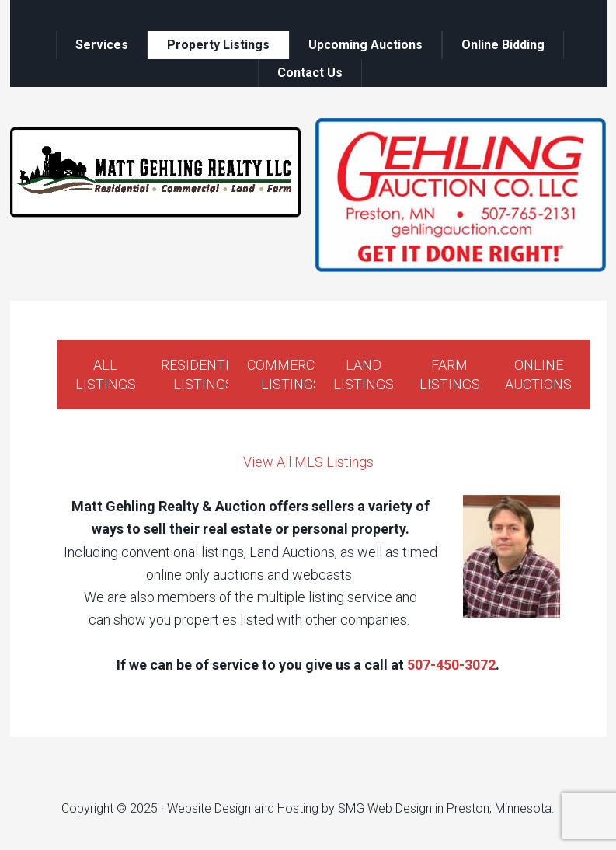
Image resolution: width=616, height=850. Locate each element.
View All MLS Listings (308, 462)
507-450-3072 (451, 665)
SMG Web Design (385, 808)
